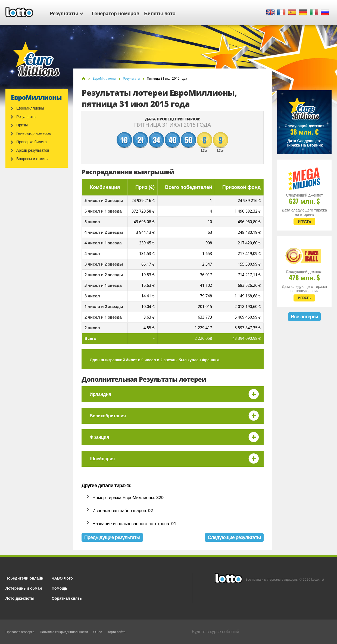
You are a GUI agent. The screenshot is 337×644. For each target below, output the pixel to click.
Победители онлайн (24, 578)
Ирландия (100, 394)
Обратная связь (67, 598)
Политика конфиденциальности (64, 632)
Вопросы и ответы (32, 159)
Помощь (60, 588)
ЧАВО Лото (62, 578)
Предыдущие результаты (112, 537)
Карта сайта (116, 632)
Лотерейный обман (24, 588)
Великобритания (108, 416)
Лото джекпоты (20, 598)
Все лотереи (304, 317)
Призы (22, 125)
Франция (99, 437)
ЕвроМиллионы (30, 108)
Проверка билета (32, 142)
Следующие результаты (234, 537)
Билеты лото (160, 13)
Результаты (66, 13)
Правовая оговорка (20, 632)
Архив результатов (33, 150)
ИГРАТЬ (304, 222)
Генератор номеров (116, 13)
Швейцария (102, 459)
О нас (98, 632)
